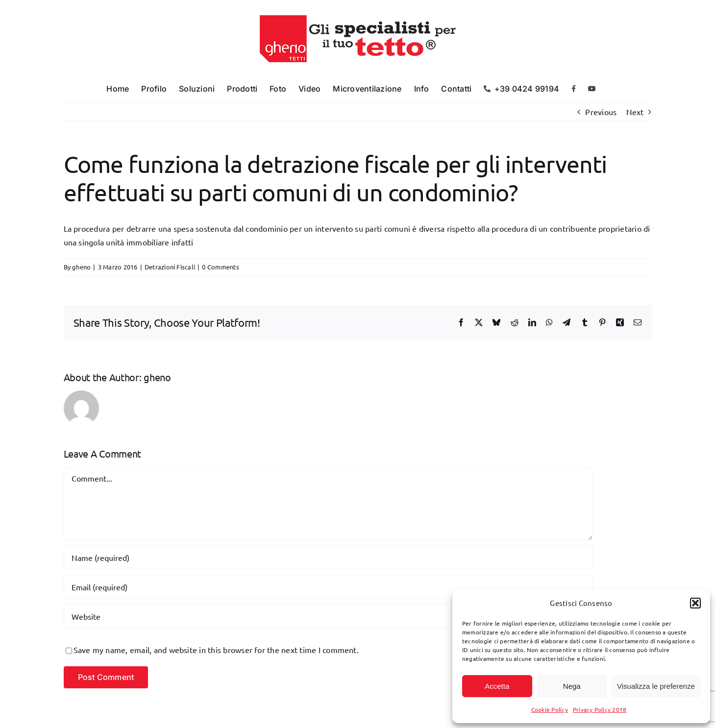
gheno (81, 267)
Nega (572, 686)
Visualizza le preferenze (656, 686)
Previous (601, 112)
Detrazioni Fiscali (170, 267)
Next (635, 112)
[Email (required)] (328, 587)
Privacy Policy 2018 (600, 709)
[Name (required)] (328, 558)
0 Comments (220, 267)
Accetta (497, 686)
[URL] (328, 616)
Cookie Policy (550, 709)
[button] (695, 603)
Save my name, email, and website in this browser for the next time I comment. (216, 650)
